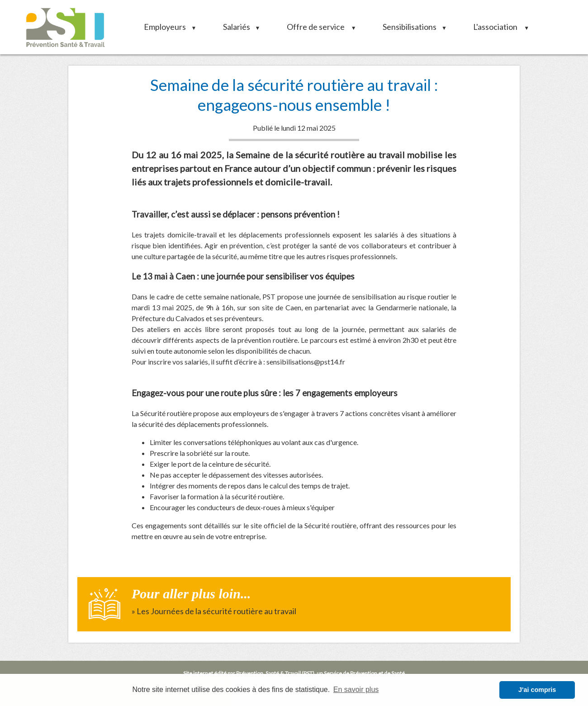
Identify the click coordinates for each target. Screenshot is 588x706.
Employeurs (167, 27)
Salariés (239, 27)
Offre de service (318, 27)
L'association (498, 27)
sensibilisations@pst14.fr (306, 362)
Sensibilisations (412, 27)
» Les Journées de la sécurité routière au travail (214, 611)
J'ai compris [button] (537, 690)
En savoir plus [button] (356, 689)
